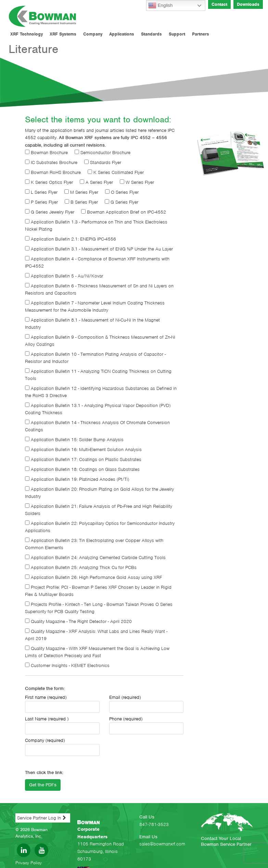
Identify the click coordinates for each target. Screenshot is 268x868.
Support (177, 34)
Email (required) (146, 704)
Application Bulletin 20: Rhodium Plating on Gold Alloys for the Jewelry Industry (99, 493)
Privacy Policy (29, 863)
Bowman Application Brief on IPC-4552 (124, 212)
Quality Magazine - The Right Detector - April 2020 (78, 621)
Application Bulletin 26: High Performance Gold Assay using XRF (93, 577)
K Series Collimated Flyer (116, 172)
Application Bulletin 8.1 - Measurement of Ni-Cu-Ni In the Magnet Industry (92, 324)
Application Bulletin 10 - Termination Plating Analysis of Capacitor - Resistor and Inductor (95, 358)
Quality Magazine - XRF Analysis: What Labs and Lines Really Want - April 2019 (96, 635)
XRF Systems (63, 34)
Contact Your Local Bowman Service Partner (226, 841)
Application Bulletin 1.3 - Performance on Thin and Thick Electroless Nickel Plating (96, 226)
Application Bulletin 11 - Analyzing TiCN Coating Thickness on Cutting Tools (98, 375)
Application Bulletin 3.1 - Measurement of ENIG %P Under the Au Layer (99, 249)
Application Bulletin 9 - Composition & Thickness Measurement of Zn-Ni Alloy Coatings (100, 341)
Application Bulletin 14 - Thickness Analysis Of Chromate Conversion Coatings (97, 426)
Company (93, 34)
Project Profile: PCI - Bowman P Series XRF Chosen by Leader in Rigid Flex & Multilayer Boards (98, 591)
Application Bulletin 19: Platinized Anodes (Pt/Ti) (77, 479)
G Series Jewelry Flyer (50, 212)
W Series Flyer (137, 182)
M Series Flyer (81, 192)
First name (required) (62, 704)
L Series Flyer (41, 192)
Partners (201, 34)
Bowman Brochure (46, 153)
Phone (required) (146, 725)
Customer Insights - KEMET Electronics (67, 666)
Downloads (248, 4)
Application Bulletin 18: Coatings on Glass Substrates (82, 469)
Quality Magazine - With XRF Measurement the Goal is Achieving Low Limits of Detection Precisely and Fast (97, 652)
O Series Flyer (122, 192)
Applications (122, 34)
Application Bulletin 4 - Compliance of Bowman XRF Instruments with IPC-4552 (97, 262)
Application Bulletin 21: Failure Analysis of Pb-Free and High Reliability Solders (99, 510)
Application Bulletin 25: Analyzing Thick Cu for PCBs (81, 567)
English (160, 5)
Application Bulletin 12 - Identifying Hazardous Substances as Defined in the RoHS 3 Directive (101, 392)
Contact (219, 4)
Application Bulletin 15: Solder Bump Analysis (74, 440)
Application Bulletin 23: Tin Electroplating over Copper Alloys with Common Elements (94, 544)
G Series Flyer (122, 202)
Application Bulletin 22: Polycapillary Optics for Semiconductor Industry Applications (100, 527)
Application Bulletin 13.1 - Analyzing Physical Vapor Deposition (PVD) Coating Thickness (98, 409)
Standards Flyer (103, 162)
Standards (151, 34)
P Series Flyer (41, 202)
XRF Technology (27, 34)
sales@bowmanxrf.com (162, 844)
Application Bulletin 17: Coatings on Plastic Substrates (83, 459)
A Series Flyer (96, 182)
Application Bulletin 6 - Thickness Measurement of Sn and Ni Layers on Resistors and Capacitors (99, 289)
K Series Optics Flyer (49, 182)
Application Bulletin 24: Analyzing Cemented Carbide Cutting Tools (95, 558)
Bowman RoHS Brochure (53, 172)
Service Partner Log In (39, 818)
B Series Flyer (81, 202)
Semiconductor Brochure (103, 153)
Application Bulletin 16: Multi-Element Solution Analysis (83, 450)
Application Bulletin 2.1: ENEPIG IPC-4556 (71, 239)
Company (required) (62, 747)
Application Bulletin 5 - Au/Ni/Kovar (64, 276)
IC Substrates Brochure (51, 162)
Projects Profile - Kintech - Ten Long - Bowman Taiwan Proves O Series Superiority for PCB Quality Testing (99, 608)
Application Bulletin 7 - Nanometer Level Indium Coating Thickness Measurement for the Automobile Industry (95, 307)
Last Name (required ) (62, 725)
